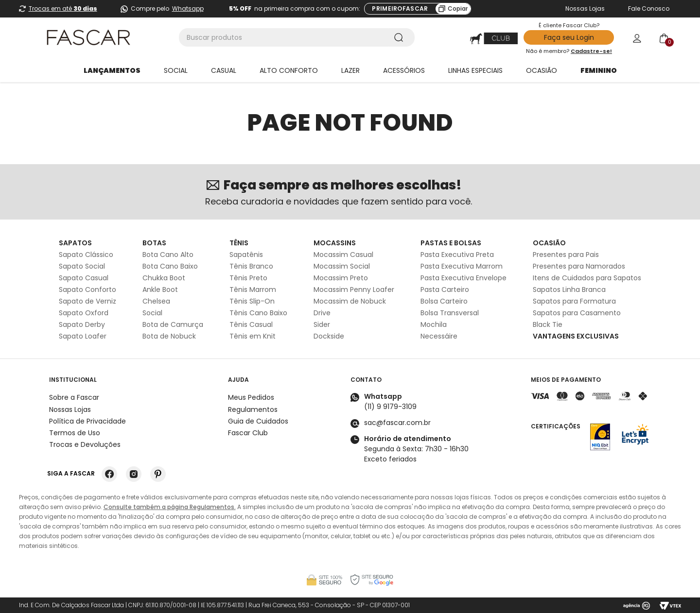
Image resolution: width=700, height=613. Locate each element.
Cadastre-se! (591, 51)
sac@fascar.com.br (397, 423)
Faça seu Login (569, 37)
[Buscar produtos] (401, 37)
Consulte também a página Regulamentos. (170, 507)
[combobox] (297, 37)
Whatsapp (188, 9)
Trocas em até (63, 9)
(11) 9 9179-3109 (390, 407)
